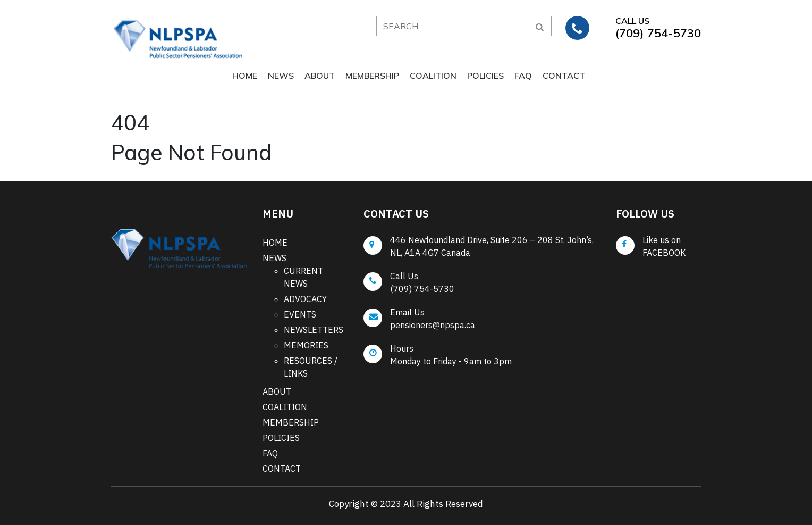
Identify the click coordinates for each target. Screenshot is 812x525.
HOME (245, 76)
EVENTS (300, 314)
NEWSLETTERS (314, 330)
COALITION (433, 76)
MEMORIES (306, 345)
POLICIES (485, 76)
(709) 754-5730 (422, 289)
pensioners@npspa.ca (433, 325)
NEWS (281, 76)
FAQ (523, 76)
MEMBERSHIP (372, 76)
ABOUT (320, 76)
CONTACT (564, 76)
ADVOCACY (305, 299)
